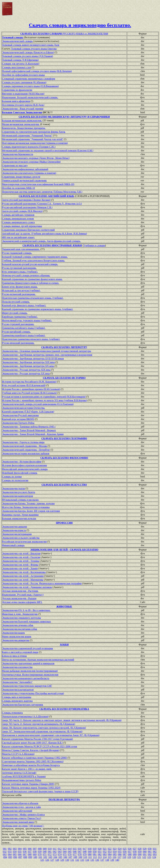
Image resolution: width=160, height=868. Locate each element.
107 (70, 857)
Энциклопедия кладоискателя (18, 690)
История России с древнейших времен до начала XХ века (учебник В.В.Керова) (44, 400)
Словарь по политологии (15, 480)
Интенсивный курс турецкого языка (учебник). (27, 320)
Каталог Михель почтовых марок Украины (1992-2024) (31, 788)
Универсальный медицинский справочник (24, 180)
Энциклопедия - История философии (22, 462)
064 (10, 854)
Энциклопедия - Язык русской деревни (23, 109)
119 (129, 857)
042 (55, 852)
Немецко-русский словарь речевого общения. (26, 275)
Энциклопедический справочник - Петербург (26, 450)
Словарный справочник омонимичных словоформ (29, 79)
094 (5, 857)
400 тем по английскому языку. (18, 237)
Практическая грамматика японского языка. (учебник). (31, 339)
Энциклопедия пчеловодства (17, 667)
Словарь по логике (12, 477)
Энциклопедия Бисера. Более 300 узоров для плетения (31, 511)
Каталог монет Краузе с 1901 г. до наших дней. (27, 769)
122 (144, 857)
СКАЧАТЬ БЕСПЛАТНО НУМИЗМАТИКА (64, 709)
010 (50, 849)
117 (119, 857)
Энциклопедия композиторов (17, 496)
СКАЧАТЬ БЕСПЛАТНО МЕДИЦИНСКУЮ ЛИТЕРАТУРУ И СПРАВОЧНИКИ (64, 117)
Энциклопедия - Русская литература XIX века (26, 370)
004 (20, 849)
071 (45, 854)
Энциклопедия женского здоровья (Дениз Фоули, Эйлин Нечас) (36, 158)
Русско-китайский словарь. (16, 332)
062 (155, 852)
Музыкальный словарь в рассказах (20, 500)
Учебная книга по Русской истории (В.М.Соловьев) (29, 393)
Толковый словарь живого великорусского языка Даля (31, 45)
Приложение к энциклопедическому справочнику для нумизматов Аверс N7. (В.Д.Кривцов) (51, 735)
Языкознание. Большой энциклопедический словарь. (30, 97)
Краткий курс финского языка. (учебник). (24, 305)
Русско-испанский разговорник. (19, 294)
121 (139, 857)
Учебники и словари (94, 245)
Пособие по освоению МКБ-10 (18, 188)
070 (40, 854)
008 (40, 849)
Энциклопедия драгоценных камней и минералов (28, 663)
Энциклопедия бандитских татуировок (23, 705)
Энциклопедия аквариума (16, 640)
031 (155, 849)
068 (30, 854)
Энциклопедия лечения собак (18, 625)
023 (115, 849)
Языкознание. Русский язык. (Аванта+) (23, 595)
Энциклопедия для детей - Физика (20, 565)
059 (140, 852)
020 (100, 849)
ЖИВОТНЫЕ (64, 606)
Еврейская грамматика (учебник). (20, 317)
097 (20, 857)
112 (95, 857)
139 (112, 860)
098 (25, 857)
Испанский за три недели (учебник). (21, 290)
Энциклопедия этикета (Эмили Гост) (22, 818)
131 (72, 860)
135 (92, 860)
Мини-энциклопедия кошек (17, 636)
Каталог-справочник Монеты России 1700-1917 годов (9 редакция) (37, 739)
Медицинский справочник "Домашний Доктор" (27, 135)
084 (110, 854)
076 (70, 854)
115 (110, 857)
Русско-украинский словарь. (17, 253)
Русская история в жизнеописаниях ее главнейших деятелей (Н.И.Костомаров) (44, 397)
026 (130, 849)
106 (65, 857)
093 (155, 854)
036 (25, 852)
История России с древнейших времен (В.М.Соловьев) (31, 389)
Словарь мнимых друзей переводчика (22, 226)
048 (85, 852)
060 (145, 852)
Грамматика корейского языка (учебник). (24, 335)
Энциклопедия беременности (18, 154)
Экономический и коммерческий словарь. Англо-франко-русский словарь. (41, 241)
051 (100, 852)
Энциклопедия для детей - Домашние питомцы (27, 587)
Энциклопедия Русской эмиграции (20, 415)
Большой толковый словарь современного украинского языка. (35, 257)
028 (140, 849)
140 (117, 860)
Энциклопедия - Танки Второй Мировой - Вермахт (29, 430)
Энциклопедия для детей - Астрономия (23, 576)
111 (90, 857)
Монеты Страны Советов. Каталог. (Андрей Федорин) (31, 750)
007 (35, 849)
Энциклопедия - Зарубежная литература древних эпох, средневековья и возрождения (47, 355)
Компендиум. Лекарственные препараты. (24, 128)
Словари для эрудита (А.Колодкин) (21, 64)
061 (150, 852)
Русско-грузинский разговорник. (19, 268)
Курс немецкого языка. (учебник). (20, 272)
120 (134, 857)
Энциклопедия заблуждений (17, 811)
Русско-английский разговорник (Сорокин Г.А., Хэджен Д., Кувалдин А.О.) (42, 204)
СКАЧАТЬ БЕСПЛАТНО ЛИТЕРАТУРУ (64, 347)
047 (80, 852)
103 (50, 857)
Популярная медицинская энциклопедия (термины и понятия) (35, 143)
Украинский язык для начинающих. (21, 249)
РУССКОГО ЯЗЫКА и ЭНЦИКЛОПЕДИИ (64, 34)
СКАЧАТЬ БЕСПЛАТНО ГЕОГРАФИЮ (64, 438)
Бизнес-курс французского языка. (20, 287)
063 (5, 854)
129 (62, 860)
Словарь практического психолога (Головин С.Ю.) (29, 147)
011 (55, 849)
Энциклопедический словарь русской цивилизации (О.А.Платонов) (38, 404)
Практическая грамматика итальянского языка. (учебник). (33, 298)
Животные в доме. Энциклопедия (20, 614)
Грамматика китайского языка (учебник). (24, 328)
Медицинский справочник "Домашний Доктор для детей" (33, 139)
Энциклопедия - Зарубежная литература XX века (28, 366)
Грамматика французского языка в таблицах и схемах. (31, 283)
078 (80, 854)
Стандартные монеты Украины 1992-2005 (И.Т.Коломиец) (33, 761)
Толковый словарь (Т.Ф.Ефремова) (20, 60)
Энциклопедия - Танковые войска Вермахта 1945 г (29, 427)
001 (5, 849)
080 (90, 854)
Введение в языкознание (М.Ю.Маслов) (23, 94)
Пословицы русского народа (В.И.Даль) (23, 105)
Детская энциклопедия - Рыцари (19, 598)
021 (105, 849)
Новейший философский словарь (20, 473)
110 (85, 857)
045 (70, 852)
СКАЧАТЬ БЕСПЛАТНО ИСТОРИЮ (64, 378)
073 (55, 854)
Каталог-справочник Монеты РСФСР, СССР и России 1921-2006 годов (40, 746)
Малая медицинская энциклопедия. (21, 124)
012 (60, 849)
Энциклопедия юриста (14, 530)
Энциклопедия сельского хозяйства (21, 538)
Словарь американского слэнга (18, 222)
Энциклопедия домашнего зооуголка (21, 618)
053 (110, 852)
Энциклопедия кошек (13, 633)
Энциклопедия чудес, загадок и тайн (21, 807)
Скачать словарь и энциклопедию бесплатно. (80, 25)
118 (124, 857)
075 (65, 854)
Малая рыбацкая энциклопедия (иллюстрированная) (30, 671)
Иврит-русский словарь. (15, 313)
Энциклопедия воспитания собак (20, 629)
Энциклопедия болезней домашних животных (26, 621)
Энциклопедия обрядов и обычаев (20, 803)
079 (85, 854)
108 (75, 857)
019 (95, 849)
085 (115, 854)
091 (145, 854)
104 (55, 857)
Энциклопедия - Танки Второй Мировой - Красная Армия (33, 434)
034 (15, 852)
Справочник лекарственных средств (21, 177)
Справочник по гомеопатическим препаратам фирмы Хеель (34, 132)
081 (95, 854)
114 (105, 857)
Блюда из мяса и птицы (14, 656)
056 (125, 852)
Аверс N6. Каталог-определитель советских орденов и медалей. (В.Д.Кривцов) (44, 728)
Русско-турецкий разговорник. (18, 324)
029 (145, 849)
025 (125, 849)
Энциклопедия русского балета (19, 492)
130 (67, 860)
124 (154, 857)
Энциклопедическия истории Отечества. (24, 408)
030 (150, 849)
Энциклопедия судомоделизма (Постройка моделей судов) (33, 693)
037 (30, 852)
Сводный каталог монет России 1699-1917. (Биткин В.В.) (32, 743)
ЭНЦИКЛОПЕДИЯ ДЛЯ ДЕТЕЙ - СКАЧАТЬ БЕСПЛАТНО (64, 550)
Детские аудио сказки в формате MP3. (22, 602)
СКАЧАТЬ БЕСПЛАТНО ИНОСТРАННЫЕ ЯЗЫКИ (52, 245)
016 (80, 849)
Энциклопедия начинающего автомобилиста (26, 678)
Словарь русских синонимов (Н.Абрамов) (24, 82)
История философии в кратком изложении (24, 465)
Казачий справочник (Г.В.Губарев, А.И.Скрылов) (28, 412)
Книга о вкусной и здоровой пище (20, 652)
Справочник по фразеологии (17, 90)
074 (60, 854)
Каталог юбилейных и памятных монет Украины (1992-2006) (34, 758)
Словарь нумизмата (12, 713)
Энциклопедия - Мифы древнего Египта (23, 815)
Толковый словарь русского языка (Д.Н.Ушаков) (27, 56)
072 (50, 854)
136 (97, 860)
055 (120, 852)
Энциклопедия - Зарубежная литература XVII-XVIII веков (33, 358)
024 (120, 849)
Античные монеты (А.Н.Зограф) (19, 773)
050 (95, 852)
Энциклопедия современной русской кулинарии (27, 648)
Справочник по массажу (15, 165)
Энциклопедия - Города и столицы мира (23, 442)
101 (40, 857)
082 (100, 854)
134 (87, 860)
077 (75, 854)
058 (135, 852)
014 (70, 849)
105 (60, 857)
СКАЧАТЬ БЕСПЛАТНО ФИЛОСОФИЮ (64, 458)
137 (102, 860)
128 (57, 860)
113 (100, 857)
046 (75, 852)
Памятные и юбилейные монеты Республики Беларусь (31, 765)
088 (130, 854)
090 (140, 854)
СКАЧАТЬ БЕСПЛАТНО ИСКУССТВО (64, 485)
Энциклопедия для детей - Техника (21, 561)
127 (52, 860)
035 (20, 852)
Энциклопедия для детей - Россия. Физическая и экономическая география (42, 583)
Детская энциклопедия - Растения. (20, 591)
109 (80, 857)
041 (50, 852)
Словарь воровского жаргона (17, 701)
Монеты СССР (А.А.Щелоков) (18, 754)
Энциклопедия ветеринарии (17, 534)
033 (10, 852)
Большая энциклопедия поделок (19, 518)
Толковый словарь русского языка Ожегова (34, 49)
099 (30, 857)
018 (90, 849)
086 (120, 854)
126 (47, 860)
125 (42, 860)
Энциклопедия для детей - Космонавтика (24, 572)
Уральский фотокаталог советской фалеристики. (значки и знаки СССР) (40, 791)
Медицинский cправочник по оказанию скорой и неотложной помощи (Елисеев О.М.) (48, 150)
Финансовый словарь (13, 545)
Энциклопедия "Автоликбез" (17, 682)
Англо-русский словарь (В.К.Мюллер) (22, 211)
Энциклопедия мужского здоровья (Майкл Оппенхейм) (31, 162)
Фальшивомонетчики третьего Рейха (22, 780)
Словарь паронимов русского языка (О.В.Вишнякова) (30, 86)
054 (115, 852)
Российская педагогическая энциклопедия (24, 542)
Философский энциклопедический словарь (25, 469)
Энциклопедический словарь (17, 41)
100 (35, 857)
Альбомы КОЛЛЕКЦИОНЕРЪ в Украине (24, 776)
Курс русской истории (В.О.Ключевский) (24, 385)
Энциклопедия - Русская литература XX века (26, 373)
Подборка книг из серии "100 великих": (23, 826)
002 (10, 849)
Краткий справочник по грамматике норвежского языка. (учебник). (38, 309)
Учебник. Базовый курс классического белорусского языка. (33, 260)
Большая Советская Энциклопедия (22, 112)
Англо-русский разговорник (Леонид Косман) (26, 200)
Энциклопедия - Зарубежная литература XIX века (28, 362)
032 (5, 852)
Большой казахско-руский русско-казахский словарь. (30, 264)
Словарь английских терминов (18, 215)
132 (77, 860)
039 (40, 852)
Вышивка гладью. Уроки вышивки (20, 515)
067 (25, 854)
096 (15, 857)
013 (65, 849)
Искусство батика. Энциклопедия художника (26, 507)
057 (130, 852)
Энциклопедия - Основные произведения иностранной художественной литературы (47, 351)
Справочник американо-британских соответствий (28, 230)
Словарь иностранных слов (17, 67)
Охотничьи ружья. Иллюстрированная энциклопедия (30, 675)
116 (114, 857)
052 (105, 852)
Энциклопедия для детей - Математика (23, 580)
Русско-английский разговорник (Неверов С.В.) (27, 207)
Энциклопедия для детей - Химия (20, 568)
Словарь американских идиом (18, 219)
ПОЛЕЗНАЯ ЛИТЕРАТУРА (64, 800)
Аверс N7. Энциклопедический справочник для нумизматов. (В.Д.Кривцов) (42, 731)
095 (10, 857)
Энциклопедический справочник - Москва (24, 446)
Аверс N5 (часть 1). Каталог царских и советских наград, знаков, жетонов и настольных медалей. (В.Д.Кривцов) (62, 720)
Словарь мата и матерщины (17, 697)
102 (45, 857)
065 (15, 854)
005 (25, 849)
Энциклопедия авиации (15, 527)
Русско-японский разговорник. (18, 343)
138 (107, 860)
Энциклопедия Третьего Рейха (18, 423)
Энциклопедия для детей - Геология (21, 557)
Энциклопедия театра (14, 488)
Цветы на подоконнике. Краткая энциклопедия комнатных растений (38, 660)
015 (75, 849)
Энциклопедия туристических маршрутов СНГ (27, 686)
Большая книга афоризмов (16, 101)
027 (135, 849)
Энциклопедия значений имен (18, 822)
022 (110, 849)
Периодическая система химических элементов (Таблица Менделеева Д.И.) (42, 192)
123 (149, 857)
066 (20, 854)
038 (35, 852)
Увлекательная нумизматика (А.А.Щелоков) (25, 716)
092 (150, 854)
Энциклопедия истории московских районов (26, 453)
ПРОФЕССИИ (64, 523)
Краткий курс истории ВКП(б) (18, 419)
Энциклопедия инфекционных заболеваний (25, 169)
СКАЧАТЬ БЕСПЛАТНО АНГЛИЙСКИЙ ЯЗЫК (46, 196)
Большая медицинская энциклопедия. (22, 120)
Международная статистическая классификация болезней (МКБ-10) (38, 184)
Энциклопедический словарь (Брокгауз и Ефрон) (28, 52)
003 (15, 849)
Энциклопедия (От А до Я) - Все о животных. (26, 610)
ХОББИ (64, 645)
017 (85, 849)
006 (30, 849)
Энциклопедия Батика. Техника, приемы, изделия (28, 503)
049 (90, 852)
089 (135, 854)
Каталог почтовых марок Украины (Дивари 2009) (28, 784)
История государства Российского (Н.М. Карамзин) (29, 382)
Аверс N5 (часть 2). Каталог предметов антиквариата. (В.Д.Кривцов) (39, 724)
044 (65, 852)
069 (35, 854)
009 (45, 849)
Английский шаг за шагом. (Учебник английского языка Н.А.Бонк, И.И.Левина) (44, 234)
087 (125, 854)
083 (105, 854)
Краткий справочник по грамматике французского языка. (32, 279)
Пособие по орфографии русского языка (23, 75)
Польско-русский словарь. (16, 302)
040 (45, 852)
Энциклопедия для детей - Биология (21, 553)
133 (82, 860)
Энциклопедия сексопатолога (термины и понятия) (29, 173)
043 (60, 852)
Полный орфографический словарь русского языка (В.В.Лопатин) (37, 71)
